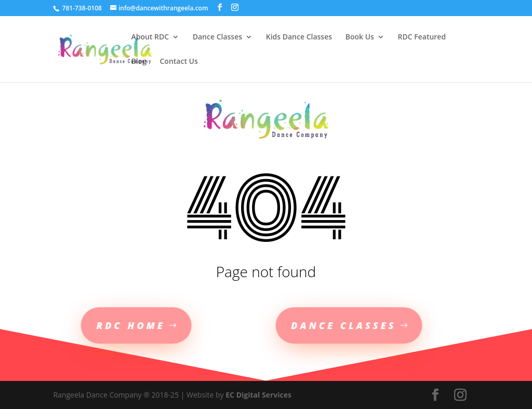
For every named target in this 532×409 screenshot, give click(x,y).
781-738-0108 (81, 8)
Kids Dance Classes (299, 37)
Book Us (360, 37)
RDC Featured (422, 37)
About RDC (150, 37)
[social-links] (220, 8)
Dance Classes (217, 37)
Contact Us (178, 62)
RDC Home (114, 325)
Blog (138, 62)
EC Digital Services (258, 395)
